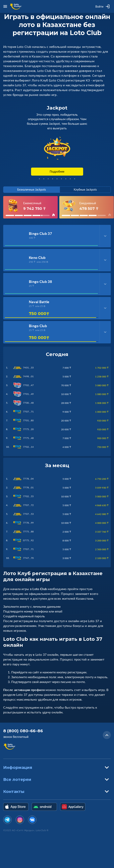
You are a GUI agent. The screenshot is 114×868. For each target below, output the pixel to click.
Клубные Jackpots (85, 190)
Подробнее (57, 171)
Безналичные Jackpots (32, 190)
